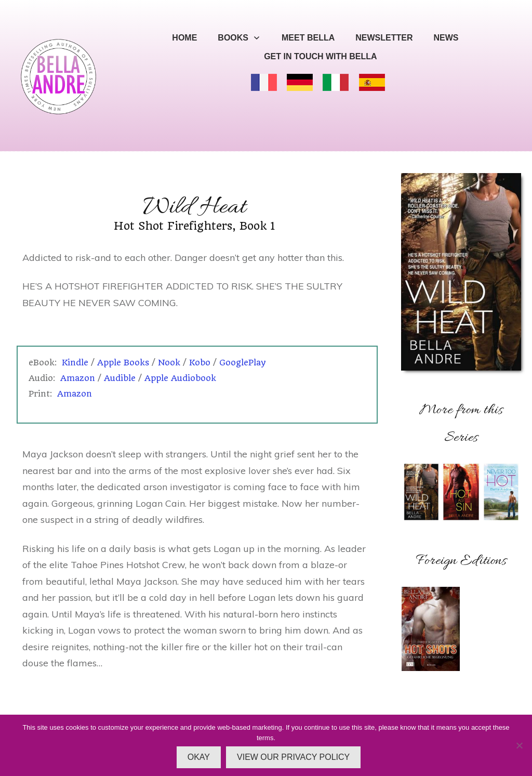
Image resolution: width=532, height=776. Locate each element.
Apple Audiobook (180, 378)
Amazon (78, 378)
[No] (519, 745)
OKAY (199, 757)
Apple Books (124, 363)
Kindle (75, 363)
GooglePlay (243, 363)
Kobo (200, 363)
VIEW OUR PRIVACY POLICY (293, 757)
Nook (169, 363)
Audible (120, 378)
